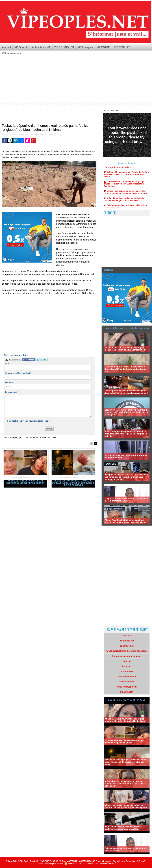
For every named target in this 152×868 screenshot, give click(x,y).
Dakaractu (127, 636)
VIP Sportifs (21, 47)
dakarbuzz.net (127, 641)
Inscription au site (86, 864)
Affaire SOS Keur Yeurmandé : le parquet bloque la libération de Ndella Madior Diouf (125, 349)
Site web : (9, 383)
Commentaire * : (12, 392)
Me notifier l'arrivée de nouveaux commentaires (30, 421)
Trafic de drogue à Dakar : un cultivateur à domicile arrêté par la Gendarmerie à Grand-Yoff (126, 369)
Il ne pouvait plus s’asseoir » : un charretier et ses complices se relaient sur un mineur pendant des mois (127, 477)
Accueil (6, 47)
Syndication (72, 864)
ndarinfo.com (127, 671)
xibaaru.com (127, 692)
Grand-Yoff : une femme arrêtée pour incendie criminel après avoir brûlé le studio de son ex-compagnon (127, 412)
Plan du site (58, 864)
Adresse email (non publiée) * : (18, 373)
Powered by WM (107, 864)
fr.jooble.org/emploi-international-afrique (127, 651)
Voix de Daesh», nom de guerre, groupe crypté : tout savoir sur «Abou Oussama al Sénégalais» (124, 185)
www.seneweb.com (127, 687)
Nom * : (8, 364)
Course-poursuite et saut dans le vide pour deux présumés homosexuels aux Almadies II (126, 392)
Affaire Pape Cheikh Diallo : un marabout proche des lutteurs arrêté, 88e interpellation (126, 521)
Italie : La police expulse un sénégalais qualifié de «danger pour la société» (124, 200)
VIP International (12, 53)
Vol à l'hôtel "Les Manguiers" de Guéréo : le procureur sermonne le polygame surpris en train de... (126, 434)
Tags (97, 864)
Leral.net (127, 666)
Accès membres (45, 864)
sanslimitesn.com (127, 677)
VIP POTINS (104, 47)
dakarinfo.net (127, 646)
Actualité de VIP (41, 47)
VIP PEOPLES (122, 47)
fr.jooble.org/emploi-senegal (127, 656)
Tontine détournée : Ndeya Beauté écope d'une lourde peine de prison (25, 482)
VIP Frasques (85, 47)
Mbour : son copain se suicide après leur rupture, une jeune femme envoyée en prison (125, 193)
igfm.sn (127, 661)
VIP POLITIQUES (64, 47)
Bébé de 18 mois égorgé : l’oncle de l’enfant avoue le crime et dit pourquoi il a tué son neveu (73, 483)
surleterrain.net (127, 682)
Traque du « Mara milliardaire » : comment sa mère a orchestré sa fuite (126, 500)
